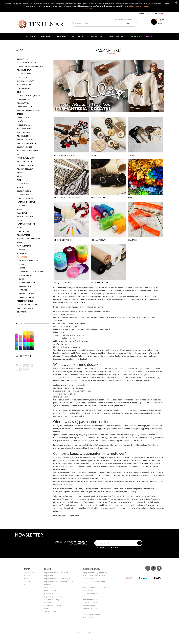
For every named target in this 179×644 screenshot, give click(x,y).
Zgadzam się (88, 8)
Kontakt (47, 608)
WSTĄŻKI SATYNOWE (26, 294)
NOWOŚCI (31, 37)
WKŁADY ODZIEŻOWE (27, 297)
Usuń (115, 547)
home (103, 54)
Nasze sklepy (49, 602)
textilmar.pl (86, 633)
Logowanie (143, 14)
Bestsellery (28, 579)
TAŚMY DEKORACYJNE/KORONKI (31, 272)
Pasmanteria (97, 37)
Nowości (27, 582)
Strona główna (30, 573)
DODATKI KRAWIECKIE (27, 283)
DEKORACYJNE (78, 37)
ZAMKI (21, 279)
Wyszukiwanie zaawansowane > (124, 20)
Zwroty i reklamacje (52, 599)
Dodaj (102, 547)
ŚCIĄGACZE (23, 290)
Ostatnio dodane (117, 37)
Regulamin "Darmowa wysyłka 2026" (59, 582)
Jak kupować (49, 588)
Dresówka (61, 37)
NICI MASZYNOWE (26, 286)
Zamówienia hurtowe (53, 605)
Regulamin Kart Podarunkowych (57, 579)
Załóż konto (156, 14)
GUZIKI (21, 264)
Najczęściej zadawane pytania (56, 596)
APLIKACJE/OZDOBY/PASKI (28, 261)
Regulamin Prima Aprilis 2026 (56, 573)
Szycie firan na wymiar (53, 611)
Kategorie (46, 37)
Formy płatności (51, 593)
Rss (25, 585)
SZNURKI (22, 268)
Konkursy (48, 585)
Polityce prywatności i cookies (139, 6)
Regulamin (49, 576)
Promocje (28, 576)
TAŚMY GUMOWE (25, 275)
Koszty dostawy (50, 591)
